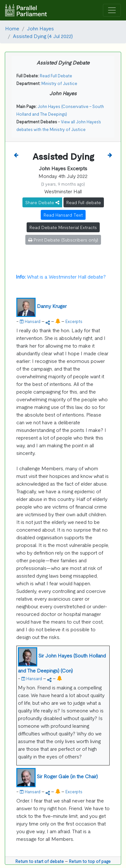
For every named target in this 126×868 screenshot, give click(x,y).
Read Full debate (84, 202)
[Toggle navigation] (112, 10)
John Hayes (40, 28)
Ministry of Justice (59, 83)
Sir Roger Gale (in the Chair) (67, 776)
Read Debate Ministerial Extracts (63, 227)
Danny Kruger (52, 306)
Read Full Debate (56, 76)
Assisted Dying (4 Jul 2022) (43, 36)
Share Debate (42, 202)
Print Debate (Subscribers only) (63, 240)
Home (12, 28)
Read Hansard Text (63, 215)
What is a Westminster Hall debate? (61, 276)
